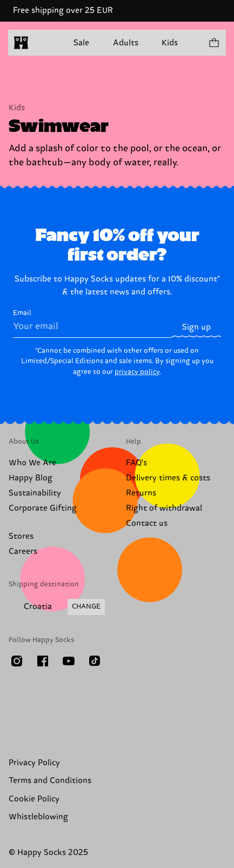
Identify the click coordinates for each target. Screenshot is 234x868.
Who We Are (32, 463)
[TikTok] (95, 661)
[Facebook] (43, 661)
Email (92, 323)
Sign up (196, 327)
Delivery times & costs (168, 478)
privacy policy (137, 372)
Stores (21, 536)
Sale (81, 43)
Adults (126, 43)
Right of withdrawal (164, 508)
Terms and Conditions (50, 781)
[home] (21, 43)
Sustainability (35, 493)
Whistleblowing (38, 817)
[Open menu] (42, 43)
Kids (170, 43)
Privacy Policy (34, 763)
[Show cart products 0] (213, 43)
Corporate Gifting (43, 508)
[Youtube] (69, 661)
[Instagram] (17, 661)
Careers (23, 552)
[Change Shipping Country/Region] (57, 607)
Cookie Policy (34, 799)
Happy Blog (31, 478)
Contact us (147, 523)
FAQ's (136, 463)
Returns (141, 493)
